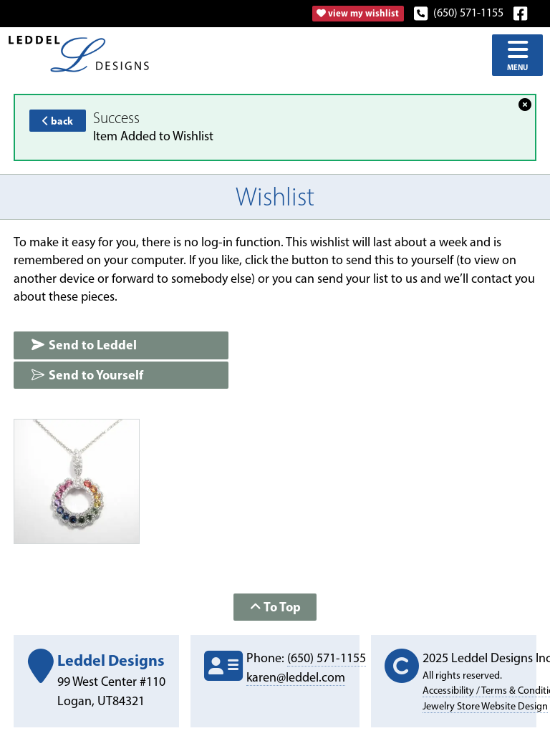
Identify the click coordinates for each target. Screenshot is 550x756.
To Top (275, 607)
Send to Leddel (84, 345)
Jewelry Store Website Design (485, 706)
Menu (517, 55)
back (58, 121)
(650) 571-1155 (459, 13)
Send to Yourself (87, 375)
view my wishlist (358, 13)
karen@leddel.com (296, 677)
